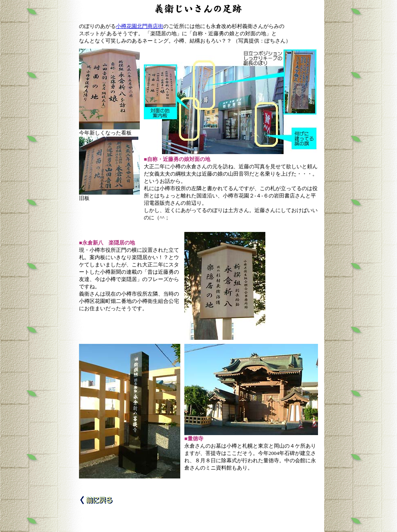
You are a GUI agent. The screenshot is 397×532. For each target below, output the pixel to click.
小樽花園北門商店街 (140, 26)
